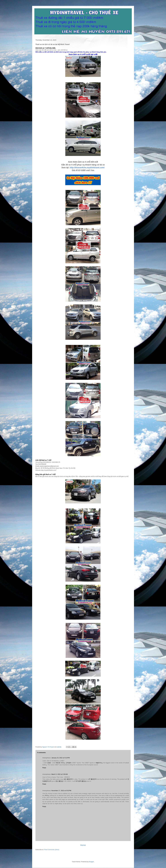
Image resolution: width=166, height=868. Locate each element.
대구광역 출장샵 (81, 781)
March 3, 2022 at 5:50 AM (60, 774)
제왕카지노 (99, 763)
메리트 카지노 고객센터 (64, 763)
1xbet (49, 763)
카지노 (47, 795)
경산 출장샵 (59, 781)
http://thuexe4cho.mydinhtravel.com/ (87, 168)
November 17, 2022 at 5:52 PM (61, 791)
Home (83, 845)
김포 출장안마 (68, 779)
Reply (44, 768)
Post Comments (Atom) (52, 850)
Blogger (91, 862)
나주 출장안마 (92, 779)
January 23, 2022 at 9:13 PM (61, 758)
